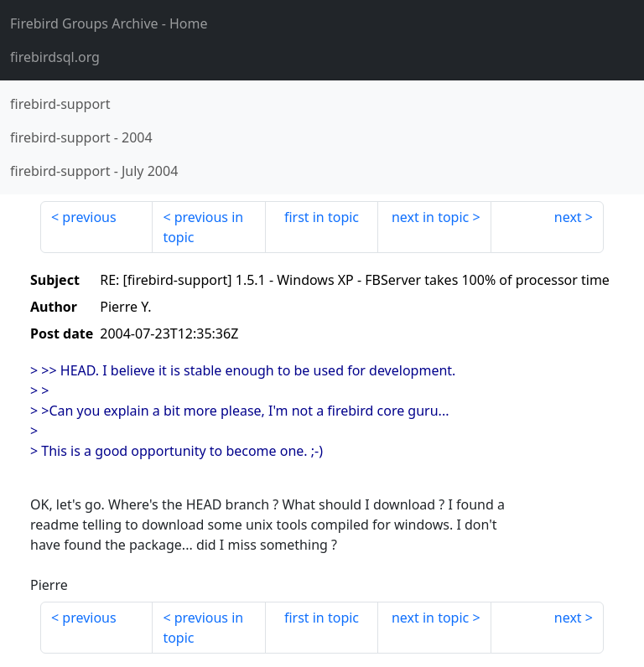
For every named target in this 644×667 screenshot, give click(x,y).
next (568, 217)
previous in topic (203, 227)
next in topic (430, 217)
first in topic (322, 217)
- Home (109, 23)
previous (89, 217)
